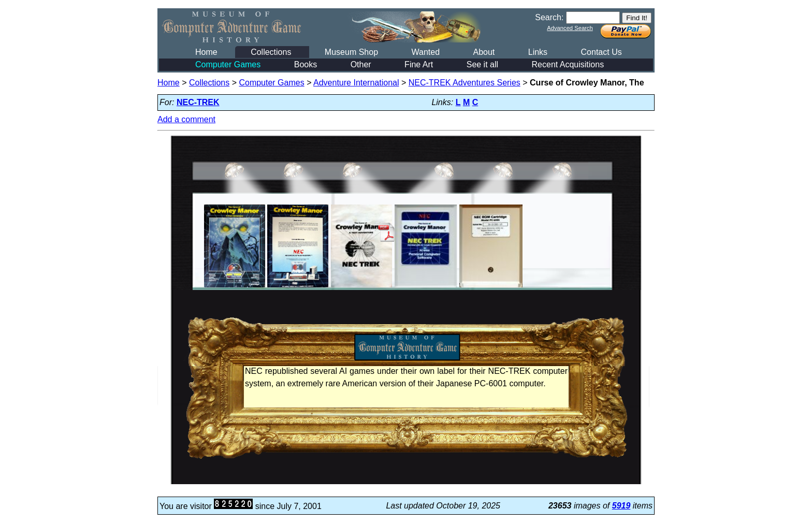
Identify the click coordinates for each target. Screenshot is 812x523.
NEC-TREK (198, 102)
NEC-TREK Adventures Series (465, 83)
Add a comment (186, 119)
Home (206, 52)
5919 (621, 506)
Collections (271, 52)
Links (538, 52)
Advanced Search (570, 28)
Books (306, 64)
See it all (482, 64)
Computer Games (228, 64)
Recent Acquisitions (568, 64)
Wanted (425, 52)
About (484, 52)
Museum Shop (351, 52)
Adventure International (356, 83)
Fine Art (419, 64)
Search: (549, 17)
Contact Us (601, 52)
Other (361, 64)
